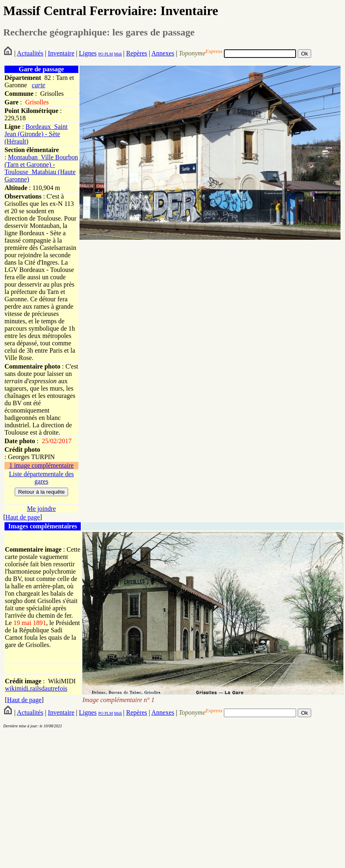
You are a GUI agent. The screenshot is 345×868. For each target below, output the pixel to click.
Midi (118, 54)
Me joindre (41, 509)
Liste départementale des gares (41, 478)
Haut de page (22, 517)
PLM (108, 54)
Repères (137, 53)
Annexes (163, 53)
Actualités (30, 53)
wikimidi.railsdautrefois (36, 688)
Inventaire (61, 53)
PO (101, 54)
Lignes (88, 53)
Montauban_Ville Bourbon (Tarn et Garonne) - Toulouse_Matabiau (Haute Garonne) (41, 168)
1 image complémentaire (41, 465)
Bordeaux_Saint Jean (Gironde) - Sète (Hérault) (36, 134)
